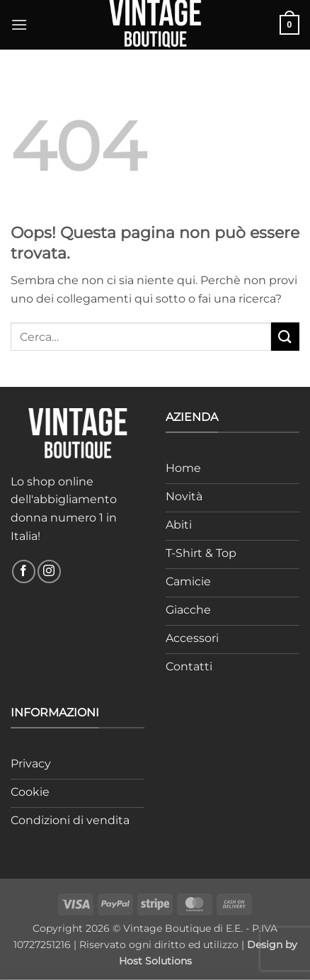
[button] (19, 24)
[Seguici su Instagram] (49, 571)
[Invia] (285, 336)
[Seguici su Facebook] (24, 571)
